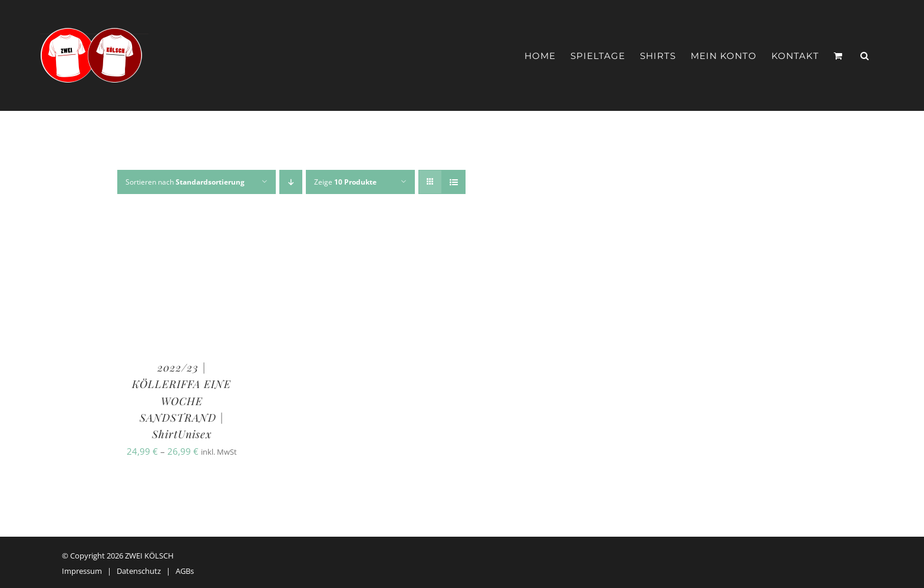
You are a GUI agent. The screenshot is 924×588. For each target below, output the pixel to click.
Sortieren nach (185, 182)
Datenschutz (139, 571)
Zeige (345, 182)
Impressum (82, 571)
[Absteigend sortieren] (291, 182)
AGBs (185, 571)
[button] (865, 56)
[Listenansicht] (453, 182)
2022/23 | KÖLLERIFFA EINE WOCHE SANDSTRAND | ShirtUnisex (181, 400)
